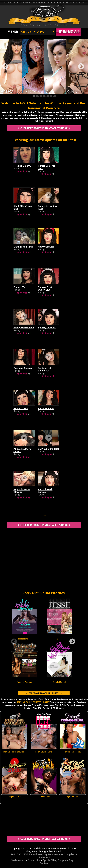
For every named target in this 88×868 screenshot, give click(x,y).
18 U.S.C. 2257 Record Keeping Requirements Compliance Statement (44, 856)
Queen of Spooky (23, 375)
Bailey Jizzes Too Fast (59, 213)
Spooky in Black (56, 334)
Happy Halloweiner (24, 334)
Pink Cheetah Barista (58, 496)
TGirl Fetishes (44, 797)
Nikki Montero (24, 639)
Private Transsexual (73, 752)
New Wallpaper (55, 253)
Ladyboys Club (14, 797)
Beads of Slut (21, 415)
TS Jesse (60, 639)
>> (45, 516)
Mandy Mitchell (60, 682)
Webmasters (19, 860)
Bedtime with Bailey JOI (60, 375)
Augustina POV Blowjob (27, 496)
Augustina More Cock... (26, 456)
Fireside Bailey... (22, 172)
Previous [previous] (5, 67)
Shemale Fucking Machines (14, 752)
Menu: (13, 32)
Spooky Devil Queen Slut (60, 294)
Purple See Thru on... (58, 172)
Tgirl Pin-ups (73, 797)
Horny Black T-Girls (44, 752)
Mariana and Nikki (23, 253)
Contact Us (34, 860)
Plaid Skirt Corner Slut (26, 213)
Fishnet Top (20, 294)
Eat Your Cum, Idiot (57, 456)
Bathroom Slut (55, 415)
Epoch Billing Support (55, 860)
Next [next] (81, 67)
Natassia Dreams (24, 682)
